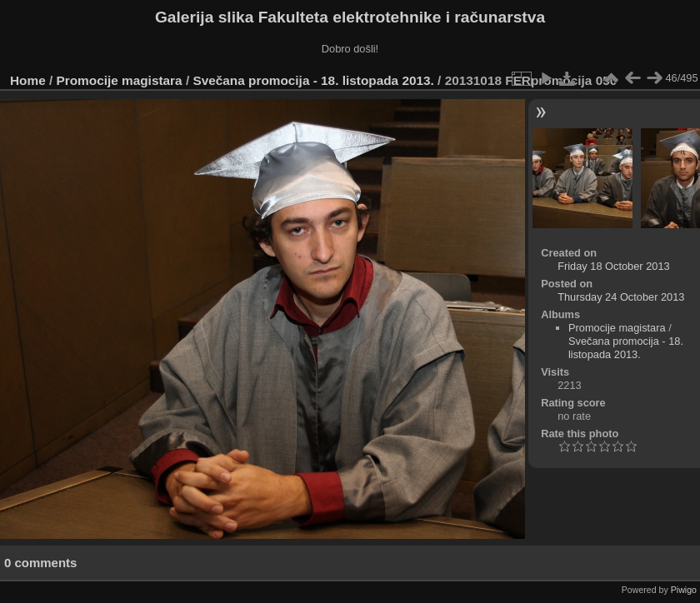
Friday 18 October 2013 (613, 266)
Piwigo (684, 590)
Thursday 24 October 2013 (621, 297)
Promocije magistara (120, 80)
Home (28, 80)
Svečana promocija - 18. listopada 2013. (313, 80)
